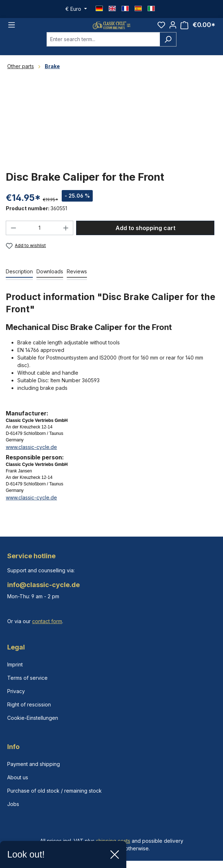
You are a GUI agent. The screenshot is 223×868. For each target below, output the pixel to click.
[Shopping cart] (198, 28)
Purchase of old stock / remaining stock (54, 791)
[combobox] (103, 46)
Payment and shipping (34, 764)
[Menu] (12, 28)
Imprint (15, 664)
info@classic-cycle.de (43, 585)
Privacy (16, 691)
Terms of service (27, 678)
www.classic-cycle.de (31, 453)
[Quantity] (40, 234)
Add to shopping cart (145, 234)
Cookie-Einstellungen (33, 718)
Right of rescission (29, 704)
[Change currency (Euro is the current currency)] (76, 9)
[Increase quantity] (66, 234)
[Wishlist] (161, 28)
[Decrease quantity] (13, 234)
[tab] (19, 278)
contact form (47, 621)
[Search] (168, 46)
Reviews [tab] (77, 278)
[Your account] (173, 28)
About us (18, 777)
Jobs (13, 804)
